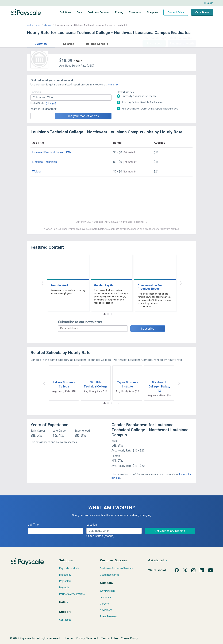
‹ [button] (42, 283)
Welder (37, 172)
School (48, 25)
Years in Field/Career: (44, 109)
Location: (36, 92)
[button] (41, 43)
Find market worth (182, 43)
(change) (51, 103)
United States (34, 25)
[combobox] (71, 97)
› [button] (181, 283)
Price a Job (154, 43)
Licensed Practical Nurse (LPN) (51, 152)
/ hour (78, 61)
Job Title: (34, 525)
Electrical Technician (45, 162)
